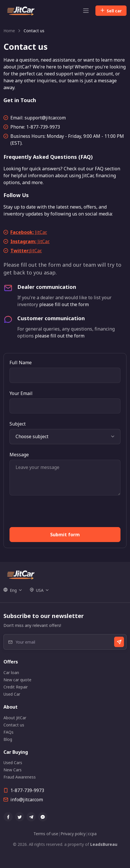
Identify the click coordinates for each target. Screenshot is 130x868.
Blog (8, 739)
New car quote (17, 680)
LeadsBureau (104, 844)
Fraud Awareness (20, 777)
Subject (18, 424)
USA (37, 590)
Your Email (21, 393)
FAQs (9, 732)
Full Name (21, 363)
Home (9, 31)
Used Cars (13, 763)
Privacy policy (73, 834)
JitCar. (29, 232)
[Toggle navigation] (86, 11)
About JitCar (15, 718)
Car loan (11, 673)
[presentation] (53, 514)
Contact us (14, 725)
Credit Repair (16, 687)
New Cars (13, 770)
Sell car (111, 11)
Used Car (12, 694)
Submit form (65, 535)
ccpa (92, 834)
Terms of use (46, 834)
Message (19, 455)
